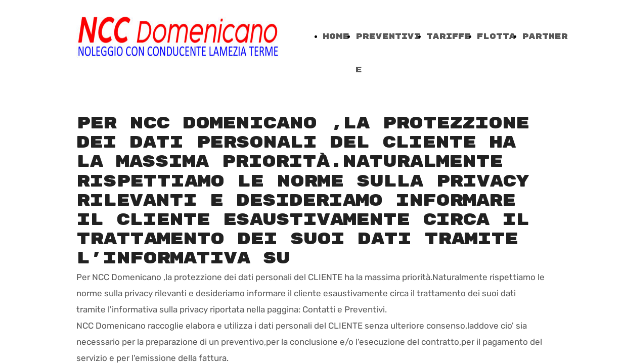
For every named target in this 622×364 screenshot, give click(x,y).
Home (336, 37)
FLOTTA (496, 37)
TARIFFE (449, 37)
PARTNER (545, 37)
